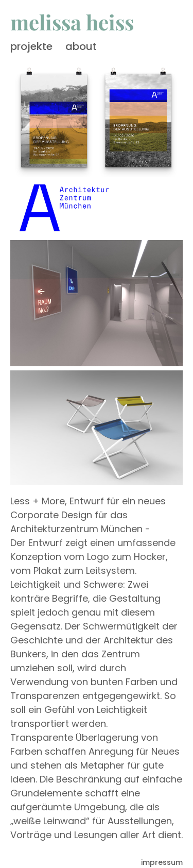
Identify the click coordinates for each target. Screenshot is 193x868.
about (81, 46)
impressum (162, 862)
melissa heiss (72, 22)
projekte (31, 46)
